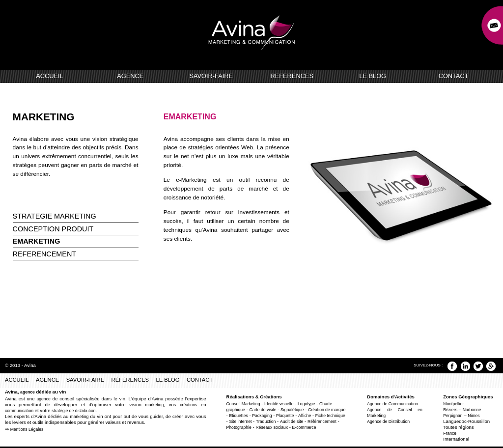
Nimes (474, 416)
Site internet (240, 421)
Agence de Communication (392, 404)
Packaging (262, 416)
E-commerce (304, 427)
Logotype (307, 404)
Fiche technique (330, 416)
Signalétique (292, 410)
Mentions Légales (27, 429)
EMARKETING (37, 241)
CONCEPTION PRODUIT (53, 229)
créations (188, 405)
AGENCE (130, 76)
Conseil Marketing (243, 404)
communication (19, 411)
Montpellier (453, 404)
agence (28, 392)
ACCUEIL (49, 76)
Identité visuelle (279, 404)
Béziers (450, 410)
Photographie (239, 427)
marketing (154, 405)
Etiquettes (238, 416)
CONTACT (454, 76)
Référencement (322, 421)
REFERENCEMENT (45, 254)
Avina (30, 365)
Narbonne (472, 410)
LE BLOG (373, 76)
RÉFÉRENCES (130, 380)
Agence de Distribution (388, 421)
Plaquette (285, 416)
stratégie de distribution (73, 411)
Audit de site (292, 421)
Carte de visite (263, 410)
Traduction (266, 421)
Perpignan (453, 416)
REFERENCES (292, 76)
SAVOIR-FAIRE (211, 76)
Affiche (305, 416)
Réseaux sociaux (272, 427)
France (450, 433)
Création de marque (327, 410)
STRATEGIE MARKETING (55, 216)
